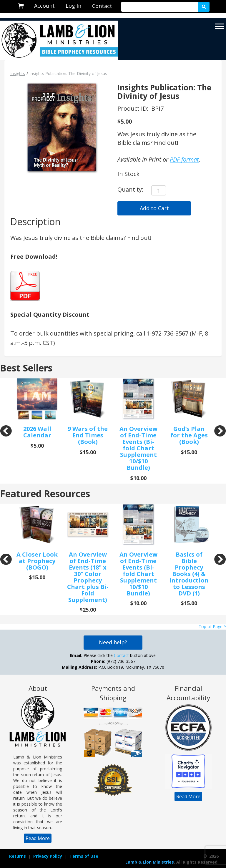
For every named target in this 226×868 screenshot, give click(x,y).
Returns (18, 856)
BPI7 (157, 108)
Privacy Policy (48, 856)
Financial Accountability (188, 693)
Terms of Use (84, 856)
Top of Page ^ (212, 626)
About (38, 688)
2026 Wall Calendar (37, 432)
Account (44, 6)
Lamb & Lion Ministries (150, 862)
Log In (73, 6)
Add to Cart (154, 208)
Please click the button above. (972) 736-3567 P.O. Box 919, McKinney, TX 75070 (113, 661)
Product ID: (134, 108)
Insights (18, 73)
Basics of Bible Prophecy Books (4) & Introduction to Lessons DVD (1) (189, 574)
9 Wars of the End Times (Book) (88, 435)
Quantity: (130, 189)
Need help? (113, 642)
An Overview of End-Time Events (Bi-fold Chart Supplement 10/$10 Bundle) (138, 448)
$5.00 (125, 121)
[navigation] (44, 6)
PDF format (184, 159)
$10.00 (138, 478)
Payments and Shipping (113, 693)
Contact (102, 6)
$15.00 (88, 452)
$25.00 (88, 610)
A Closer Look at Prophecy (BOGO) (37, 561)
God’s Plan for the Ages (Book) (189, 435)
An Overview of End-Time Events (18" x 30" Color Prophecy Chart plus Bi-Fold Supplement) (88, 577)
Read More (38, 838)
